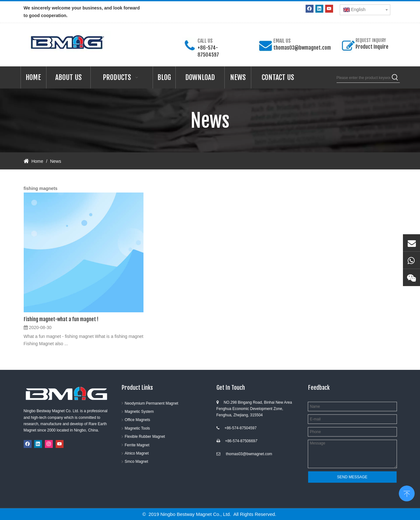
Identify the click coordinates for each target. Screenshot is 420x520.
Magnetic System (139, 412)
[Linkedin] (319, 9)
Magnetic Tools (137, 428)
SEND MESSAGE (352, 477)
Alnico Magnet (137, 453)
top (407, 493)
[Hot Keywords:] (395, 78)
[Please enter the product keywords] (363, 78)
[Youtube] (329, 9)
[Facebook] (310, 9)
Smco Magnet (137, 462)
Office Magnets (137, 420)
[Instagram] (49, 444)
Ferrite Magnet (137, 445)
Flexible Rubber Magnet (145, 437)
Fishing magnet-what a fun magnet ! (61, 319)
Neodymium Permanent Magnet (152, 403)
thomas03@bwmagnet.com (302, 48)
